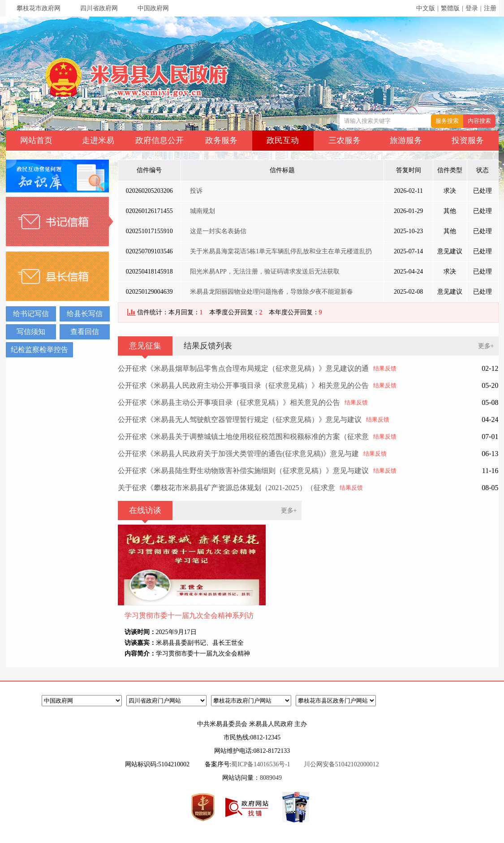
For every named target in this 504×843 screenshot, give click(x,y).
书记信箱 (60, 222)
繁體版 (450, 8)
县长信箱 (60, 276)
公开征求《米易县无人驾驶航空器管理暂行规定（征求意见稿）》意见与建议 (240, 419)
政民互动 (283, 140)
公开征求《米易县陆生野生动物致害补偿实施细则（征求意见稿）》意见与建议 (243, 471)
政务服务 (221, 140)
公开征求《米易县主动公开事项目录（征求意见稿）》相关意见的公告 (229, 402)
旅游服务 (406, 140)
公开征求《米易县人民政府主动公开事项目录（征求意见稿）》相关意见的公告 (243, 385)
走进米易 (98, 140)
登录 (472, 8)
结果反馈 (385, 368)
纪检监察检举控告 (39, 350)
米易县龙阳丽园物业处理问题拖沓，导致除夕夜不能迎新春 (271, 292)
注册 (490, 8)
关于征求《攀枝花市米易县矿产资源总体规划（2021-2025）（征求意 (226, 488)
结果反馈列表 (208, 346)
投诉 (196, 191)
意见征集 (145, 346)
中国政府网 (153, 8)
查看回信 (85, 332)
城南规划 (202, 211)
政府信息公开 (159, 140)
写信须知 (31, 332)
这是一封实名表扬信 (218, 231)
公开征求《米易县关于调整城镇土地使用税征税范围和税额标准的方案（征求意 (243, 437)
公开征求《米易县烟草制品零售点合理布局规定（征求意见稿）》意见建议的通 (243, 368)
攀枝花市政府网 (39, 8)
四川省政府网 (99, 8)
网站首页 (36, 140)
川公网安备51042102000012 (341, 764)
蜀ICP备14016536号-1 (261, 764)
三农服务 (345, 140)
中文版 (426, 8)
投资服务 (468, 140)
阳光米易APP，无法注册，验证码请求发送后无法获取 (265, 272)
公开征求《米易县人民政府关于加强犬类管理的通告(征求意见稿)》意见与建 (239, 454)
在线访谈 (145, 510)
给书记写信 (31, 314)
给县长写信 (85, 314)
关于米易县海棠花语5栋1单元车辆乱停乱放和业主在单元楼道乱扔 (281, 251)
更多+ (486, 346)
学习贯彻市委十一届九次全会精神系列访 (189, 615)
